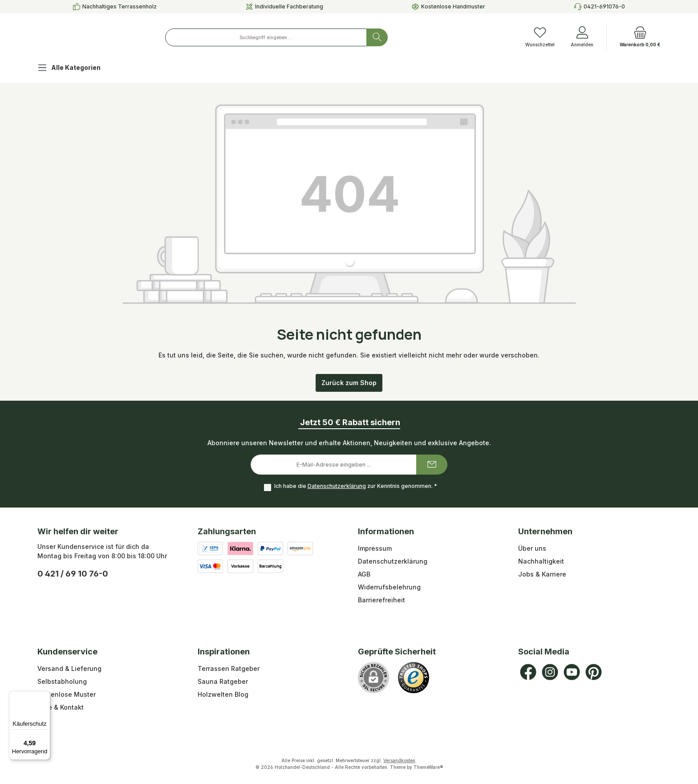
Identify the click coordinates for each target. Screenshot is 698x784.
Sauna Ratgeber (223, 681)
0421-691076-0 (604, 6)
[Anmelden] (582, 37)
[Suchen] (428, 37)
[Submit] (432, 465)
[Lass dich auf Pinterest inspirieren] (594, 672)
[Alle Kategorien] (76, 69)
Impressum (375, 548)
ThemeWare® (428, 767)
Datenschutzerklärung (336, 486)
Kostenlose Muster (67, 694)
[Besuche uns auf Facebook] (528, 672)
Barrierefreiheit (381, 600)
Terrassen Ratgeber (229, 668)
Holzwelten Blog (223, 694)
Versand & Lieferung (69, 668)
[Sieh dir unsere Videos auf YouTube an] (572, 672)
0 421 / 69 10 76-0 (73, 574)
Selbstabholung (62, 681)
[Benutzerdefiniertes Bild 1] (414, 678)
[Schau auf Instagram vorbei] (550, 672)
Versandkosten (399, 760)
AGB (364, 574)
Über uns (532, 548)
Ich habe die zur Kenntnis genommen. (355, 486)
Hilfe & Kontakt (61, 707)
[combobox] (317, 37)
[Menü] (45, 696)
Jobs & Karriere (542, 574)
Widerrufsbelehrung (389, 587)
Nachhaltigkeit (541, 561)
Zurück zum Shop (349, 383)
